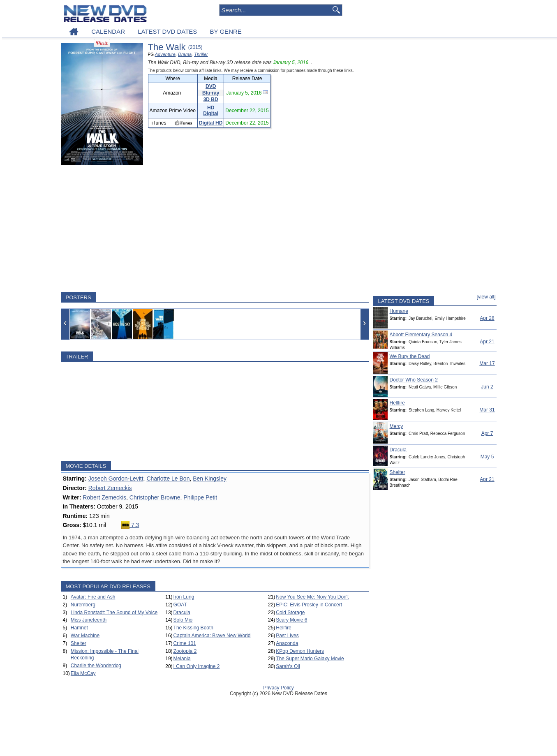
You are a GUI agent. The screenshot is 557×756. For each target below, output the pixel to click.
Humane (399, 311)
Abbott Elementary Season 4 (421, 335)
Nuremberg (83, 605)
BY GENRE (226, 31)
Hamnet (79, 628)
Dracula (182, 613)
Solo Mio (183, 620)
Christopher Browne (155, 497)
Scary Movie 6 (291, 620)
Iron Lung (184, 597)
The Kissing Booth (193, 628)
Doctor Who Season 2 (414, 380)
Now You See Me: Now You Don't (312, 597)
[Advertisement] (215, 229)
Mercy (396, 426)
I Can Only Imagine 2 (197, 666)
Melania (182, 659)
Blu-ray (211, 93)
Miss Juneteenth (89, 620)
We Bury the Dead (410, 356)
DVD (211, 86)
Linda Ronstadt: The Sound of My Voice (114, 613)
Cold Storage (290, 613)
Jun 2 (487, 387)
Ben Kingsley (210, 479)
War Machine (85, 636)
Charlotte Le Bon (168, 479)
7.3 (130, 525)
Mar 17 (487, 363)
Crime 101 (185, 643)
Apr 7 (487, 433)
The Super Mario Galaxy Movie (310, 659)
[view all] (486, 297)
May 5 (487, 457)
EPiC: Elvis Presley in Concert (309, 605)
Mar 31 (487, 410)
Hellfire (283, 628)
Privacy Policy (278, 688)
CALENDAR (108, 31)
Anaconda (287, 643)
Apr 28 (487, 318)
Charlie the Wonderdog (96, 666)
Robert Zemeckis (110, 488)
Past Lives (287, 636)
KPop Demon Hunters (300, 651)
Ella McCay (83, 673)
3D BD (211, 99)
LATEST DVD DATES (167, 31)
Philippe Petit (200, 497)
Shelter (79, 643)
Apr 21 (487, 342)
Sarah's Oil (288, 666)
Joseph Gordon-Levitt (116, 479)
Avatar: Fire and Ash (93, 597)
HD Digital (211, 111)
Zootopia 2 (185, 651)
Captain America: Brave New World (212, 636)
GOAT (180, 605)
